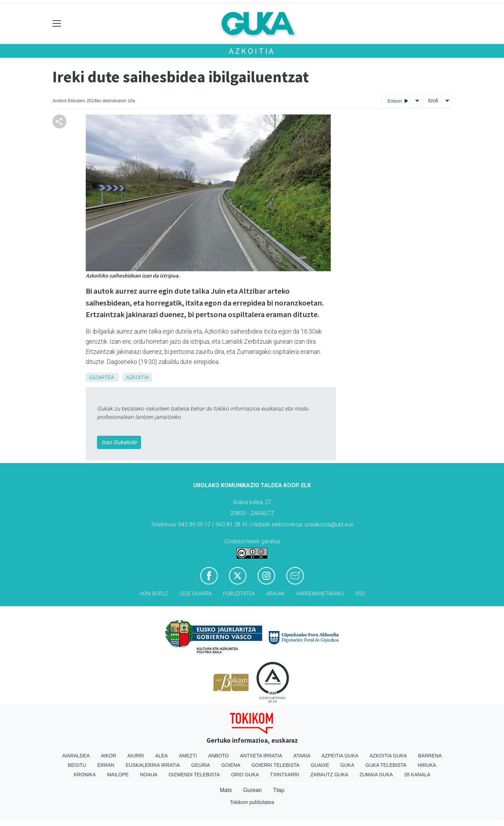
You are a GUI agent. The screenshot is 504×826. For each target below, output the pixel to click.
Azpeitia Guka (340, 756)
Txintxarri (285, 775)
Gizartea (102, 377)
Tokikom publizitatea (252, 802)
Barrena (430, 756)
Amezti (188, 756)
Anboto (219, 756)
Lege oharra (195, 594)
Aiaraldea (76, 756)
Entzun (398, 101)
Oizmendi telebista (194, 775)
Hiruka (427, 765)
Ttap (279, 790)
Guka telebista (386, 765)
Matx (226, 790)
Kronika (85, 775)
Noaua (149, 775)
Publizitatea (239, 594)
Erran (106, 765)
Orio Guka (245, 775)
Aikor (108, 756)
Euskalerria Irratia (153, 765)
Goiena (231, 765)
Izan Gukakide (119, 442)
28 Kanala (417, 775)
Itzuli (433, 100)
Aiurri (136, 756)
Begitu (77, 765)
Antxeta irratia (261, 756)
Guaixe (320, 765)
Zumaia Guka (376, 775)
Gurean (253, 790)
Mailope (118, 775)
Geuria (201, 765)
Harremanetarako (320, 594)
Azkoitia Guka (388, 756)
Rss (360, 594)
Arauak (275, 594)
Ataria (302, 756)
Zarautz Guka (329, 775)
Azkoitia (252, 51)
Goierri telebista (275, 765)
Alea (161, 756)
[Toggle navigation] (57, 24)
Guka (348, 765)
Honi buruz (154, 594)
